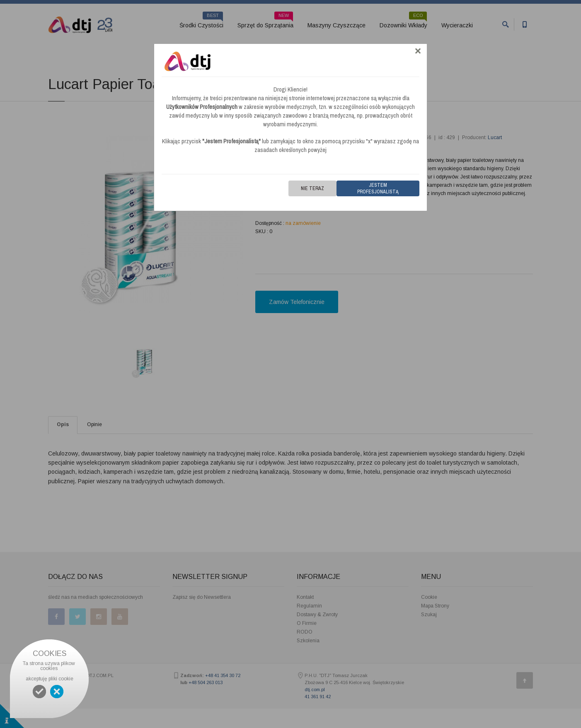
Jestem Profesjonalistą (378, 188)
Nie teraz (312, 188)
